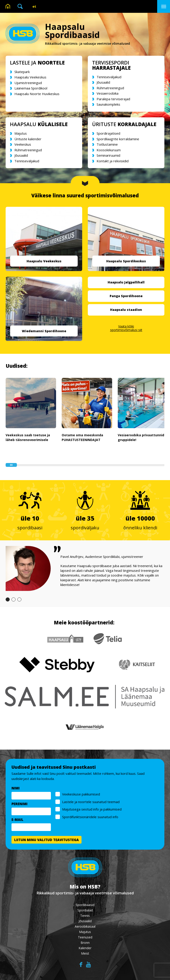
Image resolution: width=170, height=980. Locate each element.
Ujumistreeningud (28, 83)
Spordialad (85, 910)
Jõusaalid (103, 82)
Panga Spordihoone (126, 296)
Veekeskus (23, 144)
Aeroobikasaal (85, 926)
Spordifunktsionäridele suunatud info (90, 817)
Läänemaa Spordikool (31, 88)
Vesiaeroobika (108, 93)
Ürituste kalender (28, 139)
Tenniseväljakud (109, 77)
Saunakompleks (108, 104)
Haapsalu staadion (126, 310)
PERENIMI (20, 804)
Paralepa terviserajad (113, 99)
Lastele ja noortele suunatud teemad (91, 802)
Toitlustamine (107, 144)
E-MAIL (18, 820)
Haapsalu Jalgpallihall (126, 282)
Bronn (85, 943)
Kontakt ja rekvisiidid (113, 161)
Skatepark (22, 72)
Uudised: (17, 366)
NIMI (16, 788)
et (34, 6)
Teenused (85, 937)
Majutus (21, 133)
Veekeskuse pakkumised (81, 794)
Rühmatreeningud (110, 88)
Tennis (85, 916)
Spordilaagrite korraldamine (118, 139)
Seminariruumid (108, 155)
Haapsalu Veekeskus (30, 77)
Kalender (85, 948)
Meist (85, 953)
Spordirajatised (108, 133)
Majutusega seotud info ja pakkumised (92, 809)
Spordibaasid (85, 905)
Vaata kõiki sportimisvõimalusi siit (126, 328)
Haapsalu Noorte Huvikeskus (37, 94)
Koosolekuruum (109, 150)
